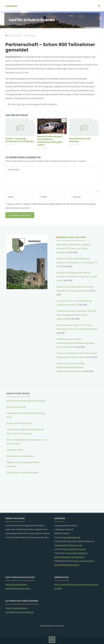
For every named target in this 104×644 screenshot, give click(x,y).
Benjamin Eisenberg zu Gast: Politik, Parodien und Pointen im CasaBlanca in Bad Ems (77, 276)
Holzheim (11, 6)
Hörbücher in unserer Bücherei (21, 456)
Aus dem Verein (15, 36)
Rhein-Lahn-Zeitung (72, 237)
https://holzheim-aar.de (74, 549)
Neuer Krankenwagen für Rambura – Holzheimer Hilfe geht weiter (50, 141)
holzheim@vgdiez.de (70, 537)
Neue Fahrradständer (16, 407)
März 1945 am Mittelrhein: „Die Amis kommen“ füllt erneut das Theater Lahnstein (74, 248)
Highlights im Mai (15, 450)
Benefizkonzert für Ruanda (80, 140)
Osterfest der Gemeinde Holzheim (23, 472)
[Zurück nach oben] (52, 640)
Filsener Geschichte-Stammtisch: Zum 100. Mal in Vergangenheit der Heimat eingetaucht (76, 315)
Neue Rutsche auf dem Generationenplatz (26, 401)
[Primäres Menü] (99, 6)
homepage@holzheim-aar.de (68, 545)
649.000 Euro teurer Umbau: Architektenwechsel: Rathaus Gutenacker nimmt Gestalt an (76, 343)
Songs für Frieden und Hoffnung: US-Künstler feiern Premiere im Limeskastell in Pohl (77, 262)
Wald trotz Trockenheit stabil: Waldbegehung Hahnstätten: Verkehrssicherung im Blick (71, 367)
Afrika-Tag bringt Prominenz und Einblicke (19, 140)
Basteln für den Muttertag (19, 423)
